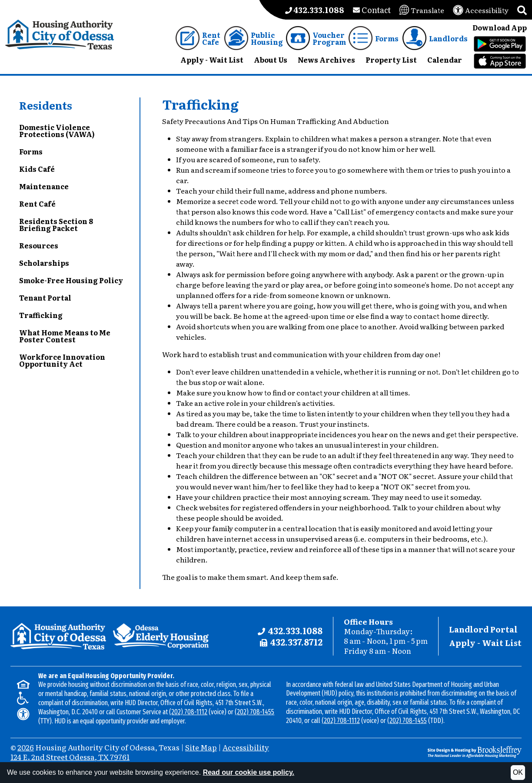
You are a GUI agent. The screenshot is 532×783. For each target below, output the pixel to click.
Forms (31, 151)
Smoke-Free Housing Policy (71, 280)
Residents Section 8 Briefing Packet (56, 224)
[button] (522, 10)
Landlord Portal (483, 629)
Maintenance (44, 186)
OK (518, 772)
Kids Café (37, 169)
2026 (26, 747)
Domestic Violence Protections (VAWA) (57, 130)
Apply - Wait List (485, 643)
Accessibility (246, 747)
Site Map (201, 747)
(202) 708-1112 (188, 712)
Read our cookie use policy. (249, 772)
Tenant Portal (45, 298)
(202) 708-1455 (254, 712)
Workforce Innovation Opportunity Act (62, 360)
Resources (39, 245)
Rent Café (37, 204)
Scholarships (44, 263)
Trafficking (41, 315)
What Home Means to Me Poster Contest (65, 336)
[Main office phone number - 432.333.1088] (315, 10)
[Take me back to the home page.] (60, 35)
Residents (46, 105)
